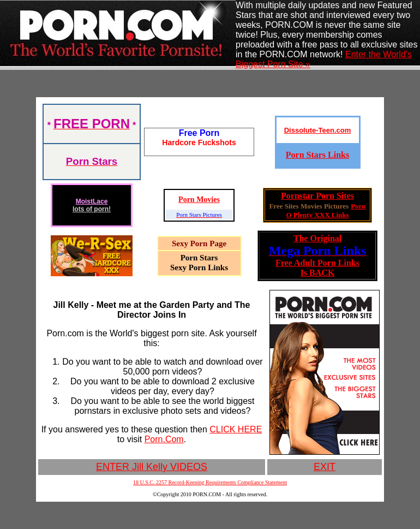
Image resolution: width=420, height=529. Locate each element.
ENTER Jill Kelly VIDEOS (152, 467)
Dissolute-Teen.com (318, 130)
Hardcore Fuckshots (199, 142)
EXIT (325, 467)
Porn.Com (164, 439)
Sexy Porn (190, 243)
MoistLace (92, 201)
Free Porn (199, 133)
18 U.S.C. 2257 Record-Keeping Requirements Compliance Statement (210, 482)
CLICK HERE (236, 429)
